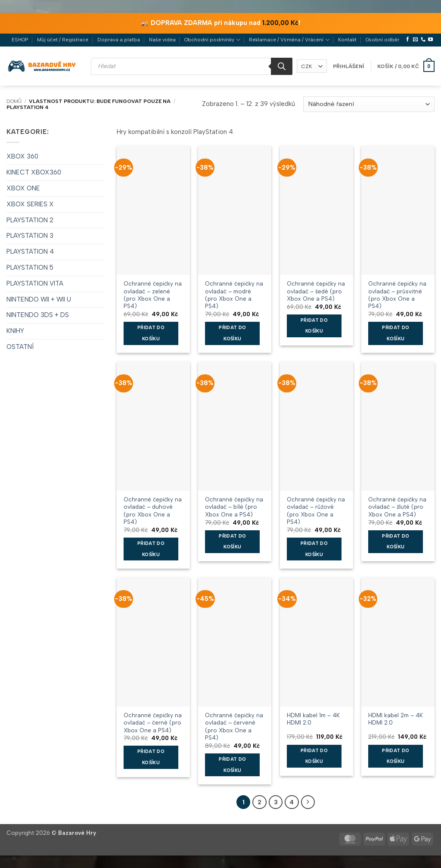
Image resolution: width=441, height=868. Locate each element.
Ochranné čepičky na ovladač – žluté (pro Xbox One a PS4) (397, 507)
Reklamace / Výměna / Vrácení (289, 40)
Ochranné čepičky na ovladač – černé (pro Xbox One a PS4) (153, 722)
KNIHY (15, 331)
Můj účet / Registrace (63, 40)
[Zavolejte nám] (423, 40)
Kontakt (347, 40)
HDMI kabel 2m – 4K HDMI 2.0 (396, 719)
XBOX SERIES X (30, 204)
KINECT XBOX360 (34, 172)
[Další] (307, 802)
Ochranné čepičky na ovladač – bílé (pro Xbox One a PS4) (234, 507)
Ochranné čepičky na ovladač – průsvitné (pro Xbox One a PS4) (397, 291)
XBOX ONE (23, 188)
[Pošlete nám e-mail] (415, 40)
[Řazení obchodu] (369, 104)
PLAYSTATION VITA (35, 283)
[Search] (282, 66)
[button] (349, 66)
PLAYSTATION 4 (30, 252)
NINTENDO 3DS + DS (38, 315)
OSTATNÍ (20, 347)
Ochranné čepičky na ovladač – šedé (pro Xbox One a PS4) (316, 291)
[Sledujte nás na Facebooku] (408, 40)
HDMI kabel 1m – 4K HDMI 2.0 (313, 719)
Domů (14, 101)
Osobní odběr (382, 40)
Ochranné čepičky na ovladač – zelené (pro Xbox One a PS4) (153, 291)
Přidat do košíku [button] (151, 333)
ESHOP (20, 40)
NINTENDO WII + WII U (39, 299)
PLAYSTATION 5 (30, 268)
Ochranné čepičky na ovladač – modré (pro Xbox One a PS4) (234, 291)
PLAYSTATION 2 (30, 220)
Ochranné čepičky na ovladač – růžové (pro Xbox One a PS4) (316, 507)
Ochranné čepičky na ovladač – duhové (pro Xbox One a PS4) (153, 507)
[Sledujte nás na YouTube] (430, 40)
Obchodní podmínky (212, 40)
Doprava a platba (119, 40)
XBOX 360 (22, 156)
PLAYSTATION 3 (30, 236)
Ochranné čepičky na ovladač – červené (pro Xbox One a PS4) (234, 722)
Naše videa (162, 40)
